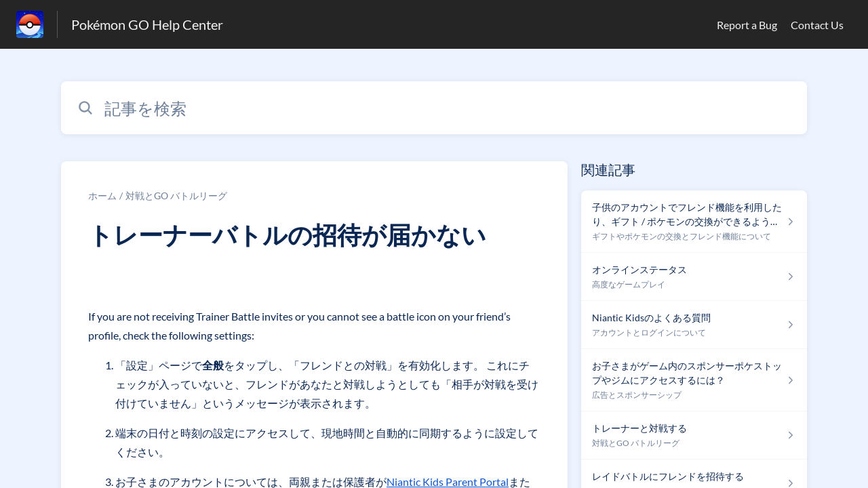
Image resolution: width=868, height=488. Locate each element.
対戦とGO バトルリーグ (176, 196)
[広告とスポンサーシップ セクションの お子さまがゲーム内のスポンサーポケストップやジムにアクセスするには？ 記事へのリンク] (694, 380)
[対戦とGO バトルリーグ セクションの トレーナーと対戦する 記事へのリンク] (694, 435)
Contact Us (817, 25)
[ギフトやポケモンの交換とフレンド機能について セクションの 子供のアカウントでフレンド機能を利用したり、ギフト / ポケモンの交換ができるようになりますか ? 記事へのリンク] (694, 222)
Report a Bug (747, 25)
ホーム (102, 196)
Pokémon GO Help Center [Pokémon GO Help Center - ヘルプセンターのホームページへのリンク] (147, 24)
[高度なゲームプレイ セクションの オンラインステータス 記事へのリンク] (694, 277)
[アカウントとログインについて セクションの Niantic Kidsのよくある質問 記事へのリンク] (694, 325)
